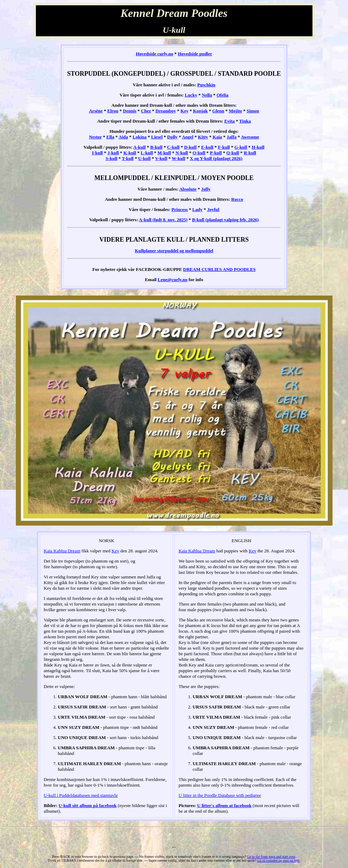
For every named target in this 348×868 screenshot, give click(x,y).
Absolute (188, 189)
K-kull (130, 153)
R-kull (250, 153)
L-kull (147, 153)
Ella (110, 137)
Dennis (129, 111)
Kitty (203, 137)
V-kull (161, 158)
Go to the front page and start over (271, 857)
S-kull (111, 158)
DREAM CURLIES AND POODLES (219, 269)
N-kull (182, 153)
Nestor (96, 137)
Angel (188, 137)
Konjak (200, 111)
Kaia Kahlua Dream (62, 551)
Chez (146, 111)
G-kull (241, 147)
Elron (113, 111)
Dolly (172, 137)
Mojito (235, 111)
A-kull (140, 147)
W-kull (179, 158)
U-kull (144, 158)
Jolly (206, 189)
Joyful (213, 209)
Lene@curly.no (173, 280)
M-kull (164, 153)
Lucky (191, 95)
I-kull (97, 153)
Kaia (217, 137)
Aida (123, 137)
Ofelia (222, 95)
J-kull (113, 153)
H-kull (258, 147)
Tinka (245, 121)
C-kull (173, 147)
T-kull (128, 158)
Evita (229, 121)
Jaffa (232, 137)
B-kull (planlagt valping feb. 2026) (226, 220)
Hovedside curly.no (154, 54)
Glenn (218, 111)
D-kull (190, 147)
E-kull (207, 147)
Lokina (140, 137)
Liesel (157, 137)
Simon (253, 111)
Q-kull (233, 153)
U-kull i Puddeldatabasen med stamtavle (81, 795)
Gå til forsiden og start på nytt (278, 860)
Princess (179, 209)
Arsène (96, 111)
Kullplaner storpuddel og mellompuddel (174, 251)
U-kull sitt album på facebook (88, 805)
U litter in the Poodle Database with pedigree (220, 795)
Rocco (237, 199)
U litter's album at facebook (224, 805)
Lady (198, 209)
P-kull (216, 153)
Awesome (250, 137)
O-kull (199, 153)
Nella (207, 95)
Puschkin (206, 85)
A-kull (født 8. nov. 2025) (163, 220)
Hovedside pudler (195, 54)
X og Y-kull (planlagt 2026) (216, 158)
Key (184, 111)
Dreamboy (166, 111)
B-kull (156, 147)
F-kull (224, 147)
